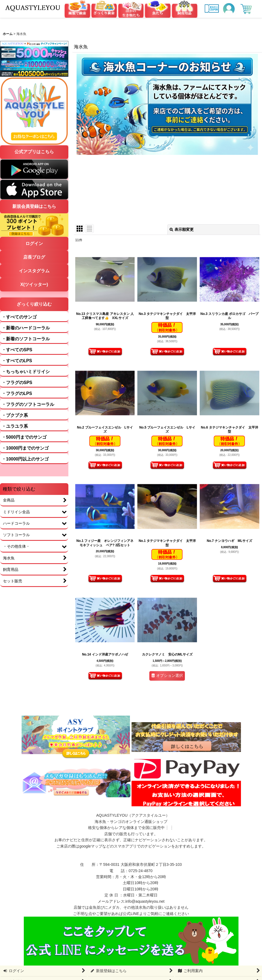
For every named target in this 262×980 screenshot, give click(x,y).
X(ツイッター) (34, 284)
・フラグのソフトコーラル (28, 404)
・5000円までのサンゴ (24, 437)
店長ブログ (34, 257)
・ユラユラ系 (15, 426)
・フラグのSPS (17, 383)
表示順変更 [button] (182, 229)
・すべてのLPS (17, 361)
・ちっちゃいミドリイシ (26, 372)
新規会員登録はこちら (34, 206)
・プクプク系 (15, 415)
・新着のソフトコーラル (26, 339)
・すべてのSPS (17, 350)
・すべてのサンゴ (19, 317)
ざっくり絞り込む (34, 304)
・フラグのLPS (17, 393)
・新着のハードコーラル (26, 328)
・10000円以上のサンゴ (25, 459)
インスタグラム (34, 271)
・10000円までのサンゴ (25, 448)
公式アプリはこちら (34, 152)
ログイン (34, 243)
